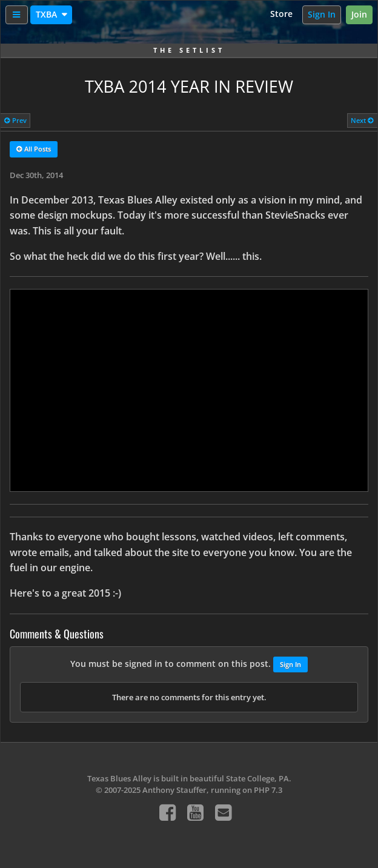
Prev (15, 120)
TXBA (48, 14)
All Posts (34, 150)
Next (362, 120)
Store (281, 14)
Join (359, 14)
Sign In (322, 14)
